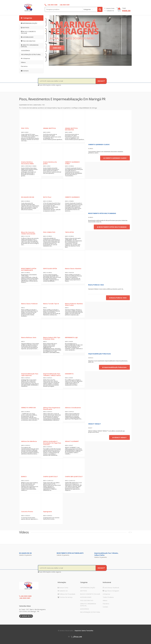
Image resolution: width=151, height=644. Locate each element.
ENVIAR (101, 81)
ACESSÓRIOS (25, 50)
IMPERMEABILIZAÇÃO (29, 23)
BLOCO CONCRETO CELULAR (28, 32)
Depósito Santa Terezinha (84, 631)
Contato (25, 71)
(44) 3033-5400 (51, 5)
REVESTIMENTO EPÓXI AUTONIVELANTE (70, 553)
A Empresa (25, 58)
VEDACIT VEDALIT (94, 425)
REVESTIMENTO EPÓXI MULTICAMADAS (102, 215)
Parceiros (24, 66)
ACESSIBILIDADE (27, 37)
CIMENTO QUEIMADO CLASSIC (99, 146)
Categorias (87, 9)
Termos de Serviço (65, 597)
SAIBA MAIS (57, 48)
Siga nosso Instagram (111, 591)
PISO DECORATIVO (28, 41)
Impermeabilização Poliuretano (100, 355)
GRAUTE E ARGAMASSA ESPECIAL (30, 46)
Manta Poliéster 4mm (96, 286)
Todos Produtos (108, 597)
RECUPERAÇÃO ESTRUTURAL (31, 54)
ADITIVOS (25, 28)
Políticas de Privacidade (66, 594)
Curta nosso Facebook (111, 588)
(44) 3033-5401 (64, 5)
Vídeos (23, 62)
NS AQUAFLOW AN (25, 553)
